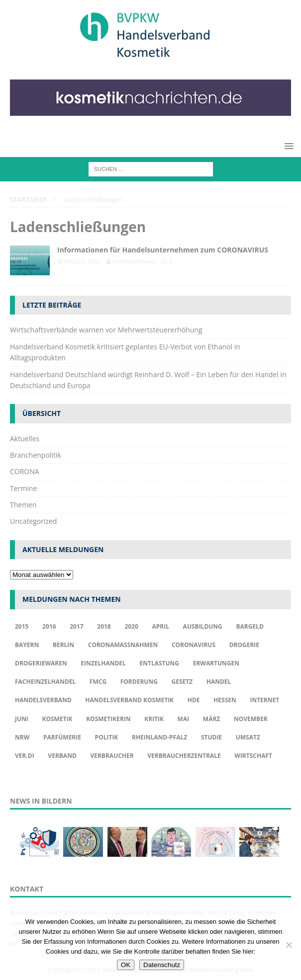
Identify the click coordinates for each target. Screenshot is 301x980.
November (251, 719)
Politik (107, 737)
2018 (104, 626)
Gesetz (182, 682)
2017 (76, 626)
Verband (62, 756)
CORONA (25, 471)
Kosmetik (57, 719)
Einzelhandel (103, 663)
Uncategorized (33, 521)
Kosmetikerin (108, 719)
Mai (184, 719)
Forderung (139, 682)
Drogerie (244, 645)
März (211, 719)
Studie (211, 737)
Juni (22, 719)
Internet (264, 700)
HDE (194, 700)
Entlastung (159, 663)
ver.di (25, 756)
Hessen (225, 700)
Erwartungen (216, 663)
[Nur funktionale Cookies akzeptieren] (289, 945)
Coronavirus (194, 645)
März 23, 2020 (82, 261)
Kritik (154, 719)
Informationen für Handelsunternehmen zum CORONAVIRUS (163, 250)
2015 (22, 626)
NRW (22, 737)
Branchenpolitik (36, 455)
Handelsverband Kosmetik (129, 700)
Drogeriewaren (41, 663)
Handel (219, 682)
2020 (131, 626)
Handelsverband (134, 261)
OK (126, 965)
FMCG (98, 682)
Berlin (63, 645)
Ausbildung (203, 626)
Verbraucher (112, 756)
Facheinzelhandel (45, 682)
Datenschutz (162, 965)
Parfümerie (62, 737)
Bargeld (250, 626)
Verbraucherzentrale (184, 756)
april (160, 626)
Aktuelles (25, 439)
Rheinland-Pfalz (159, 737)
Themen (23, 505)
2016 (49, 626)
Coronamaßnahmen (123, 645)
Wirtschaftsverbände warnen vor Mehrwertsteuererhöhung (106, 330)
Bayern (27, 645)
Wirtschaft (253, 756)
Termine (23, 488)
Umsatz (248, 737)
